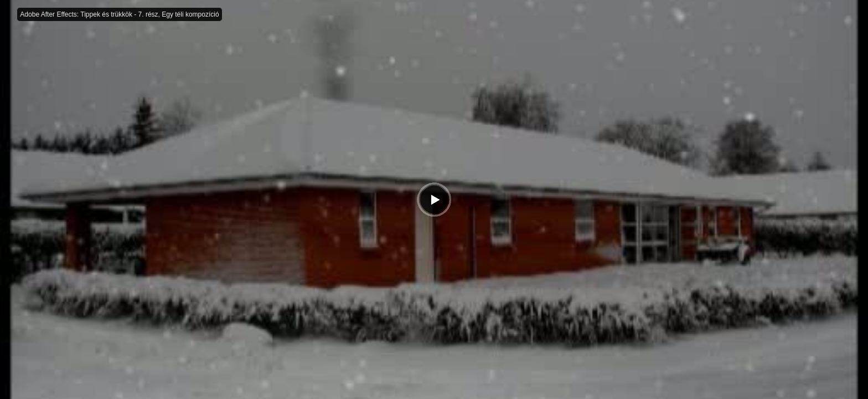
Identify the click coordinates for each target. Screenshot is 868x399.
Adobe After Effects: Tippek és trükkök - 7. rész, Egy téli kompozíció (119, 14)
